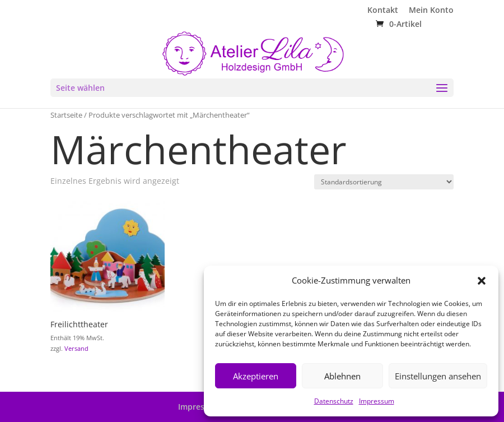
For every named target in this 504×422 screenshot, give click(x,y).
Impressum (377, 401)
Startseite (66, 115)
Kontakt (383, 11)
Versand (76, 348)
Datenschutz (334, 401)
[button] (482, 281)
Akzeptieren (256, 376)
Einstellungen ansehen (438, 376)
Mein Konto (431, 11)
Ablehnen (342, 376)
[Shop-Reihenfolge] (384, 182)
